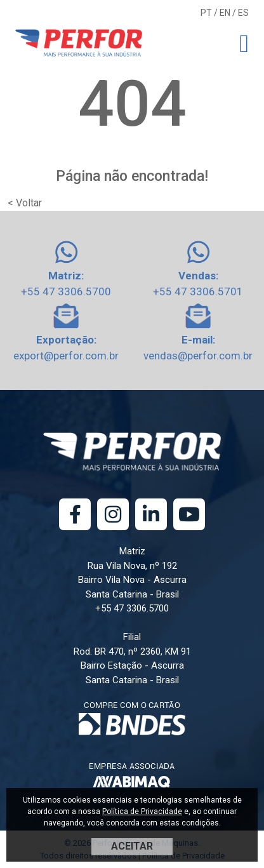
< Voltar (25, 203)
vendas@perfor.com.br (198, 356)
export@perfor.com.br (66, 356)
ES (243, 13)
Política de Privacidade (142, 811)
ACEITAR (132, 846)
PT (206, 13)
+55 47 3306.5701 (198, 291)
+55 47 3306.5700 (66, 291)
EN (225, 13)
